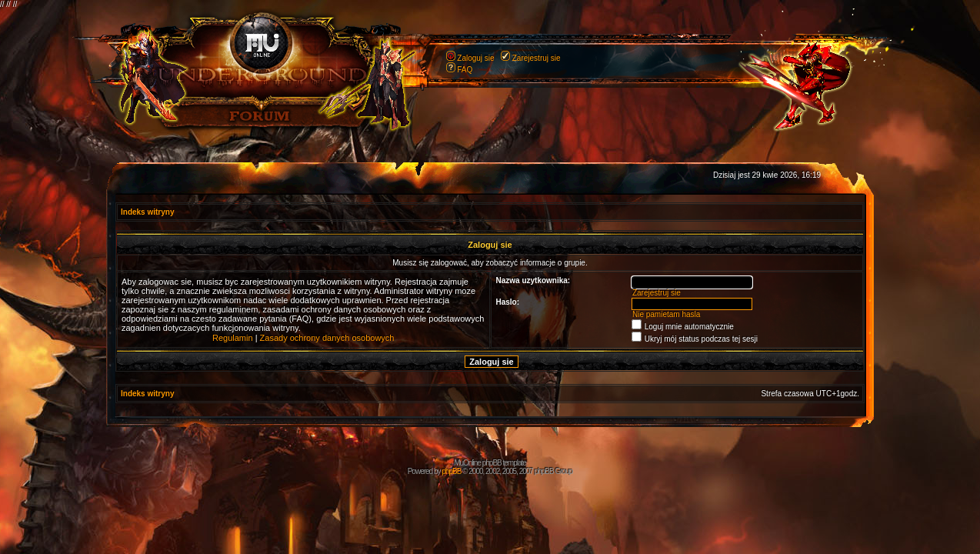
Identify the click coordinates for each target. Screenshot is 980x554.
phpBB (451, 471)
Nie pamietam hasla (666, 314)
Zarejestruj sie (537, 58)
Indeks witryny (147, 212)
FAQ (465, 70)
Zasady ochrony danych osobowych (327, 338)
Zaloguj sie (475, 58)
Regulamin (233, 338)
